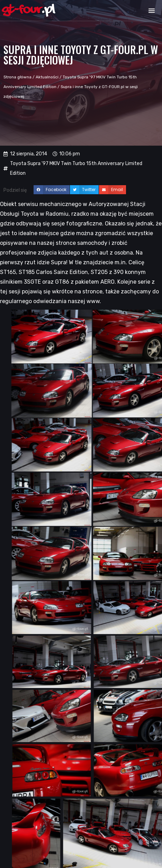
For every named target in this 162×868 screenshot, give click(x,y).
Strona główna (17, 77)
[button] (152, 10)
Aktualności (47, 77)
